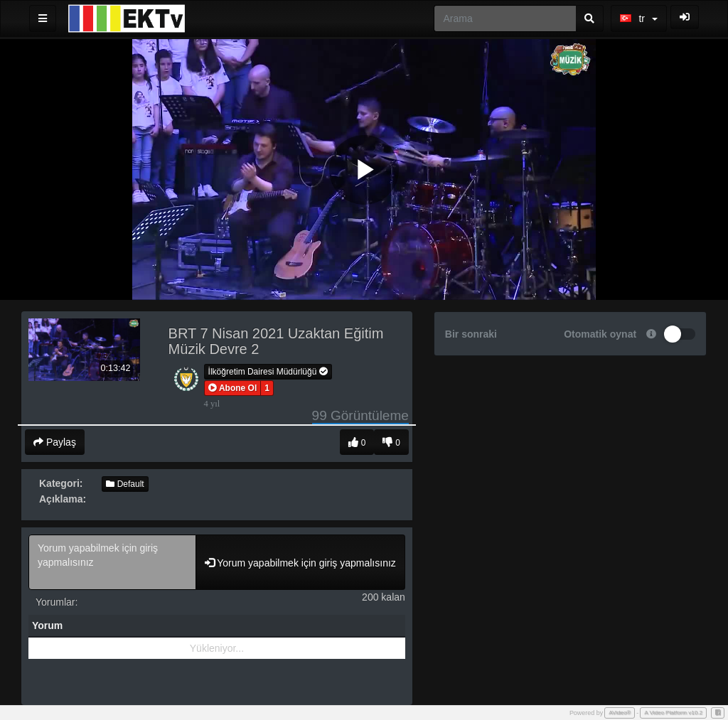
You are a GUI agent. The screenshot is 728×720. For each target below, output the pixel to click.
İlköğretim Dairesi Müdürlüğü (268, 372)
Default (125, 484)
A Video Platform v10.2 (673, 713)
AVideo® (620, 713)
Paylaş (55, 442)
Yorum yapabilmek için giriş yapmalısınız (112, 562)
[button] (233, 388)
